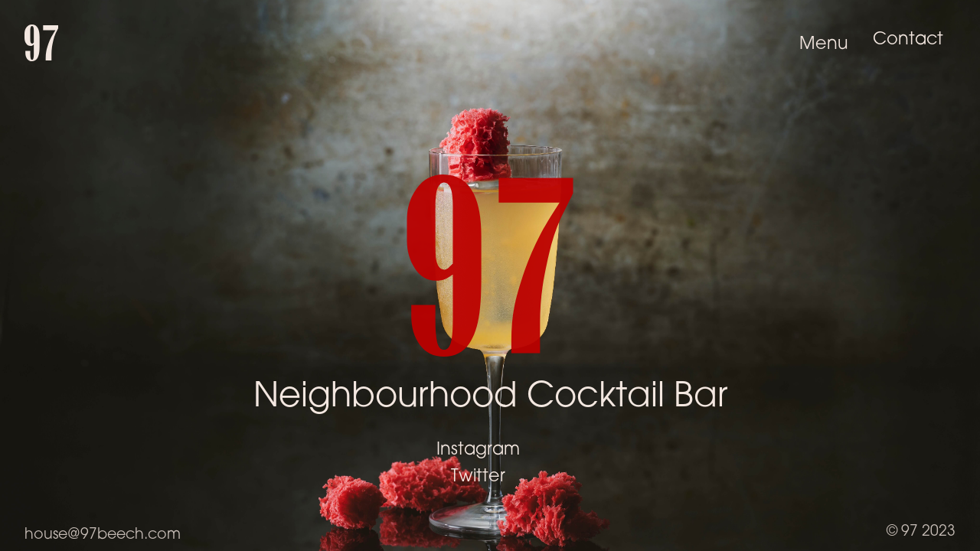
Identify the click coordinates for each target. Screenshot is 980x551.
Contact (908, 41)
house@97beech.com (103, 535)
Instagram (478, 450)
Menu (824, 45)
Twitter (478, 477)
